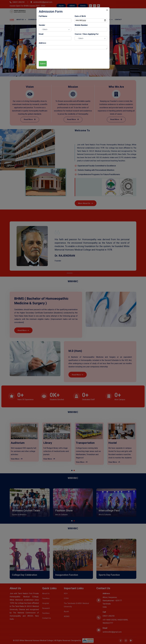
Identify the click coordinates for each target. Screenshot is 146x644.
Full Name (43, 16)
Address (42, 43)
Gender (42, 25)
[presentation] (56, 55)
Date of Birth (80, 16)
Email (41, 34)
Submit (43, 64)
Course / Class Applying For (87, 34)
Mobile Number (81, 25)
